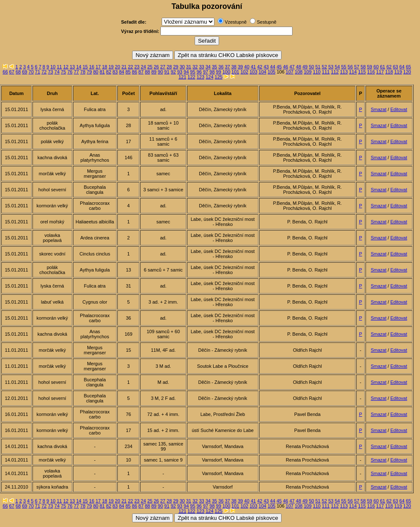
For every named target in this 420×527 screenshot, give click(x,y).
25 (150, 67)
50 (312, 67)
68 (18, 72)
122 (191, 77)
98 (212, 72)
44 (273, 67)
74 (57, 72)
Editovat (399, 109)
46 (285, 67)
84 (122, 72)
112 (335, 72)
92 (173, 72)
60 (376, 67)
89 (154, 72)
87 (141, 72)
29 (176, 67)
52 (324, 67)
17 (98, 67)
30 (182, 67)
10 (53, 67)
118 (389, 72)
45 (279, 67)
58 (363, 67)
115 (362, 72)
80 (96, 72)
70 (31, 72)
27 (163, 67)
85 (128, 72)
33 (201, 67)
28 (169, 67)
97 (206, 72)
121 (182, 77)
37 (228, 67)
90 (160, 72)
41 (253, 67)
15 (85, 67)
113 (344, 72)
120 (407, 72)
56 (350, 67)
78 (83, 72)
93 (180, 72)
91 (167, 72)
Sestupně (266, 22)
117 (380, 72)
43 (266, 67)
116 (371, 72)
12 (66, 67)
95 (192, 72)
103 (253, 72)
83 (115, 72)
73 (50, 72)
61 (382, 67)
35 (214, 67)
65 (408, 67)
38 (234, 67)
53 (331, 67)
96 (199, 72)
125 (219, 77)
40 (247, 67)
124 (209, 77)
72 (44, 72)
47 (292, 67)
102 (244, 72)
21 (124, 67)
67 (12, 72)
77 (76, 72)
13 (72, 67)
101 (235, 72)
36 (221, 67)
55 (344, 67)
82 (108, 72)
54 (337, 67)
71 (38, 72)
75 (63, 72)
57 (357, 67)
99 (219, 72)
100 (226, 72)
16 (92, 67)
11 (60, 67)
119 (398, 72)
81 (102, 72)
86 (135, 72)
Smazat (378, 109)
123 (201, 77)
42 (260, 67)
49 (305, 67)
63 (396, 67)
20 (117, 67)
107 (290, 72)
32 (195, 67)
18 (105, 67)
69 (24, 72)
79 (89, 72)
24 (144, 67)
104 (263, 72)
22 (130, 67)
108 (298, 72)
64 (402, 67)
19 (111, 67)
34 (208, 67)
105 (271, 72)
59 (370, 67)
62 (389, 67)
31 (189, 67)
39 (240, 67)
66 (5, 72)
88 (147, 72)
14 (79, 67)
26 (156, 67)
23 (137, 67)
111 (326, 72)
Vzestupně (236, 22)
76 (70, 72)
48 (298, 67)
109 (308, 72)
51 (318, 67)
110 (317, 72)
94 (186, 72)
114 (353, 72)
